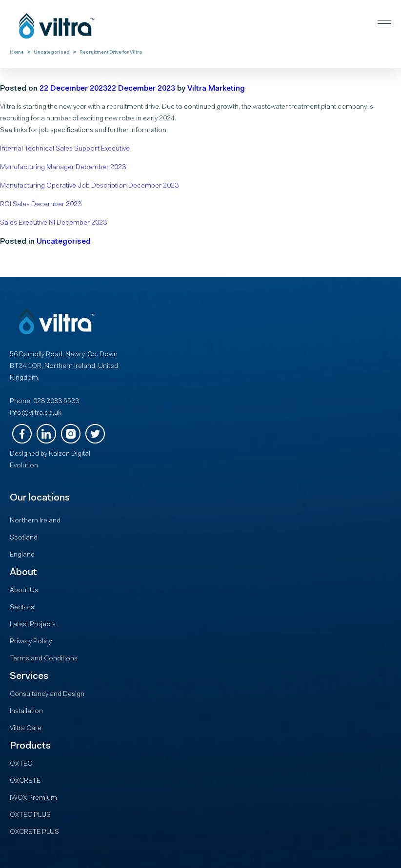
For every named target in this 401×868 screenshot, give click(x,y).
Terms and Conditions (44, 659)
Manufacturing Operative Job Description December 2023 (89, 186)
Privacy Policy (31, 642)
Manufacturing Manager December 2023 (63, 168)
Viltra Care (26, 729)
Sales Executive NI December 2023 (53, 223)
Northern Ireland (35, 521)
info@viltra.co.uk (36, 413)
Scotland (24, 538)
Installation (26, 712)
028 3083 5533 (56, 402)
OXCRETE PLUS (34, 832)
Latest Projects (33, 625)
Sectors (22, 608)
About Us (24, 591)
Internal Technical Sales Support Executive (65, 149)
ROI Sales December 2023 (41, 205)
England (22, 555)
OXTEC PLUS (30, 815)
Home (17, 53)
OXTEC (21, 764)
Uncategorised (52, 53)
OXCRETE (25, 781)
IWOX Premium (33, 798)
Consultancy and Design (47, 694)
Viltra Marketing (216, 89)
